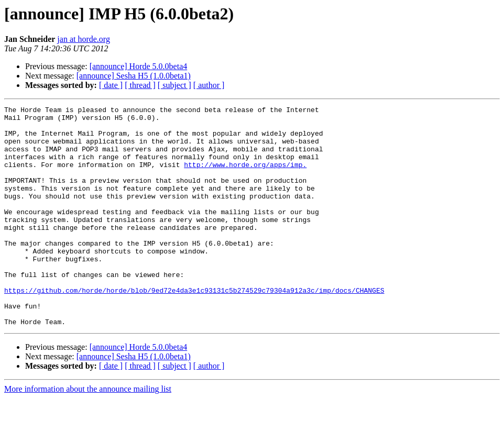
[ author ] (209, 85)
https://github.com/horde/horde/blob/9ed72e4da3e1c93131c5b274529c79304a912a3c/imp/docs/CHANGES (194, 328)
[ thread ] (140, 85)
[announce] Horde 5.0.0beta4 (139, 66)
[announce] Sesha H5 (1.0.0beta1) (134, 76)
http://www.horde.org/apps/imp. (245, 177)
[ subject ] (174, 85)
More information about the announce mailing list (88, 433)
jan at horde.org (84, 39)
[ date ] (111, 85)
